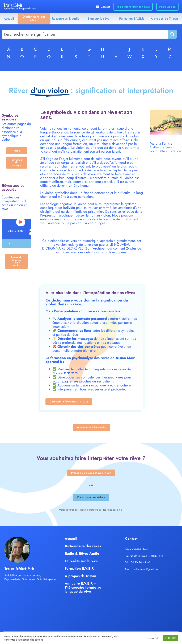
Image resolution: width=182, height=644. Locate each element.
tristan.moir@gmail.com (146, 569)
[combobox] (85, 34)
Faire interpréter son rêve (133, 7)
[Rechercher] (172, 34)
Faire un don (167, 7)
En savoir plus (153, 638)
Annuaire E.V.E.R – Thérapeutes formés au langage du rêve (83, 587)
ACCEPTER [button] (170, 638)
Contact (105, 7)
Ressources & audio (66, 19)
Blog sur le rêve (99, 19)
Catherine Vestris (162, 147)
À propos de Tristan (164, 19)
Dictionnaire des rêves (34, 19)
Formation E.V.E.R (132, 19)
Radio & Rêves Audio (82, 554)
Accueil (9, 19)
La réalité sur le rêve (81, 561)
